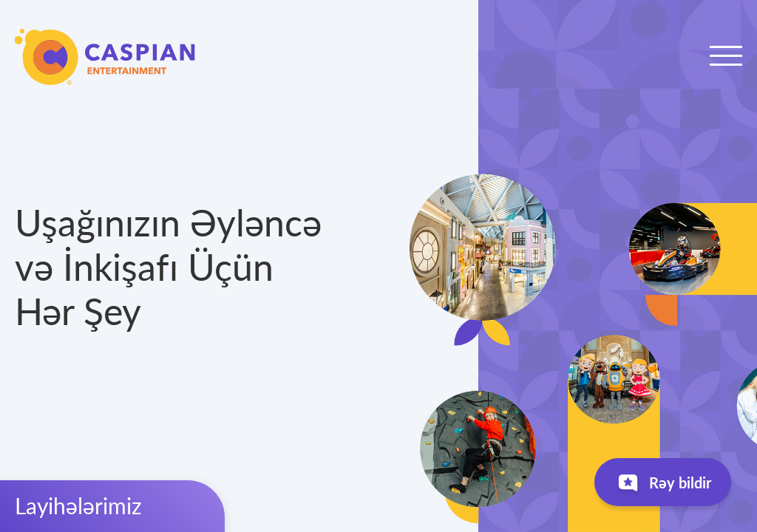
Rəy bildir (663, 486)
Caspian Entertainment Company (105, 57)
